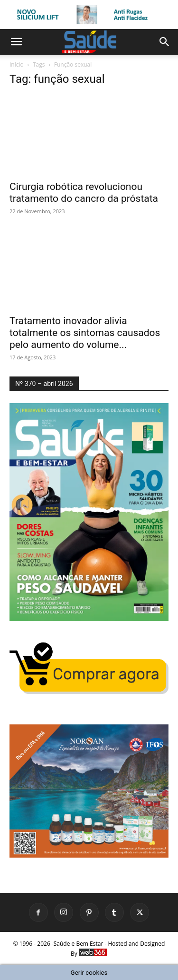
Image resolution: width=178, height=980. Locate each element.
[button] (16, 42)
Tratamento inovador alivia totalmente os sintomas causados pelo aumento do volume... (85, 333)
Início (17, 64)
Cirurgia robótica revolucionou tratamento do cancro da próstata (84, 193)
